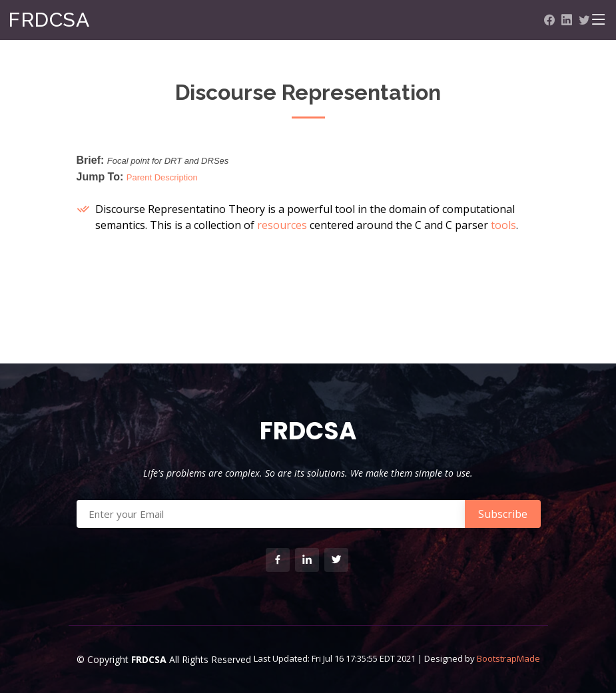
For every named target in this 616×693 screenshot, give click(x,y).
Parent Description (162, 177)
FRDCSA (49, 20)
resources (282, 225)
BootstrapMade (508, 658)
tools (503, 225)
